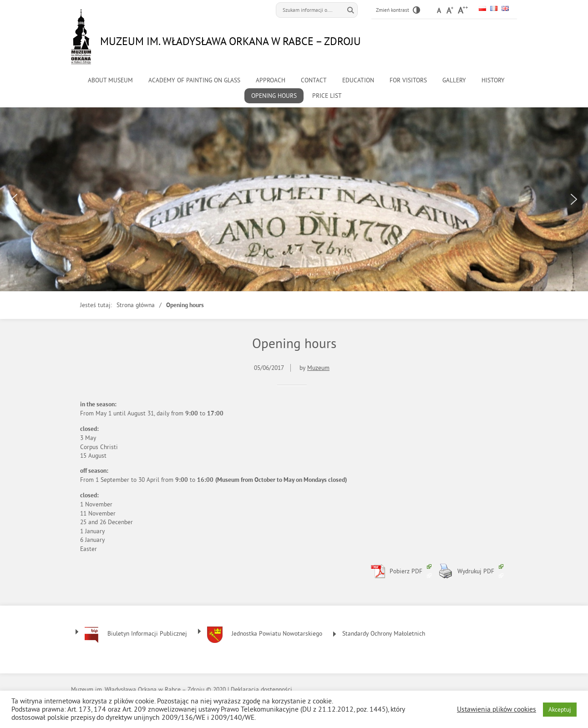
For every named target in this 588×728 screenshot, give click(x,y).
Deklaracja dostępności (261, 690)
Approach (271, 80)
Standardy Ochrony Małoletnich (384, 634)
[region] (294, 199)
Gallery (454, 80)
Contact (314, 80)
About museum (110, 80)
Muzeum (318, 368)
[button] (14, 199)
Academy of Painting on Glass (194, 80)
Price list (327, 96)
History (493, 80)
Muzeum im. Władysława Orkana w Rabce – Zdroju (231, 41)
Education (358, 80)
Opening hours (274, 96)
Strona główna (136, 305)
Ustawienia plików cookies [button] (497, 709)
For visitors (408, 80)
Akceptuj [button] (560, 710)
